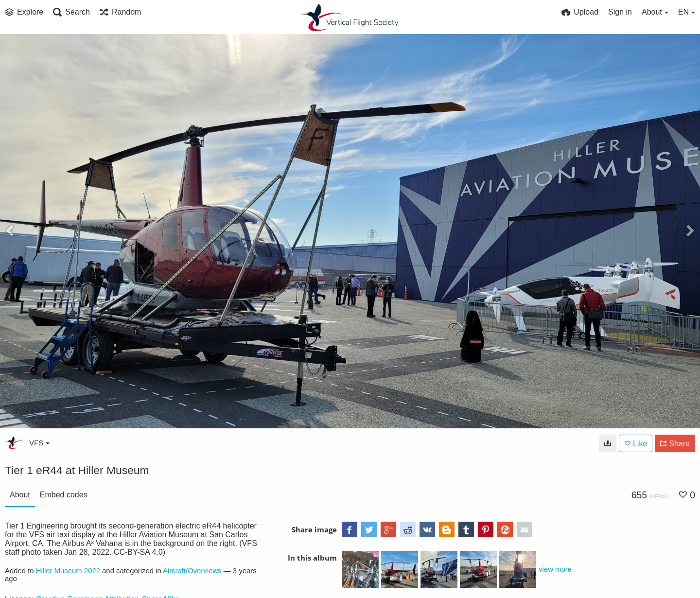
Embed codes (64, 495)
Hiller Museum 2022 (68, 571)
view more (555, 569)
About (20, 495)
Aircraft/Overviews (192, 571)
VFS (39, 443)
